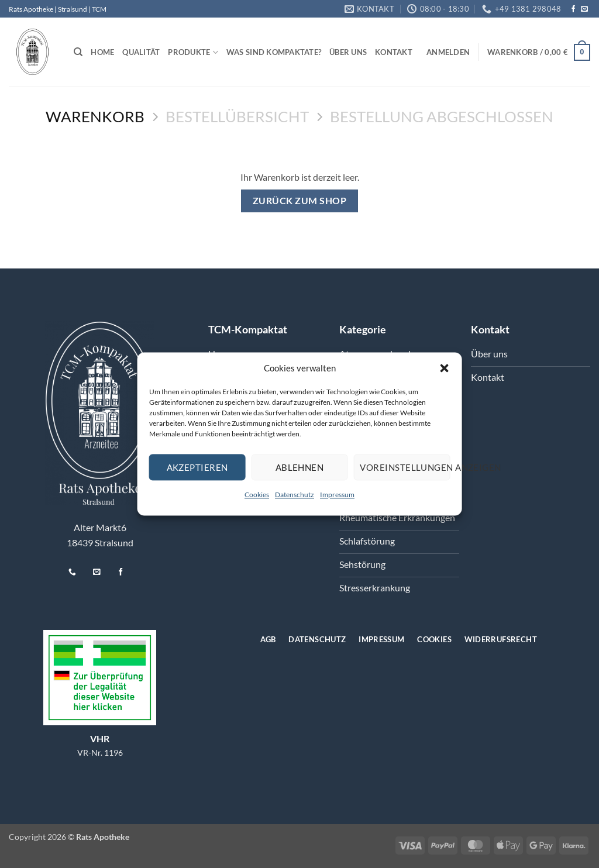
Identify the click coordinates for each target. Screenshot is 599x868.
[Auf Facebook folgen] (573, 9)
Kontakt (394, 52)
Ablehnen (300, 467)
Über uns (348, 52)
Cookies (257, 495)
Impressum (337, 495)
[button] (444, 368)
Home (102, 52)
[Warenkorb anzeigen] (539, 53)
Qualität (141, 52)
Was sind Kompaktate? (274, 52)
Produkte (193, 52)
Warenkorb (95, 116)
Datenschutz (295, 495)
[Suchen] (78, 52)
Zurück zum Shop (299, 201)
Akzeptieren (197, 467)
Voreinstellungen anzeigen (405, 467)
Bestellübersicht (237, 116)
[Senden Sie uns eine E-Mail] (584, 9)
